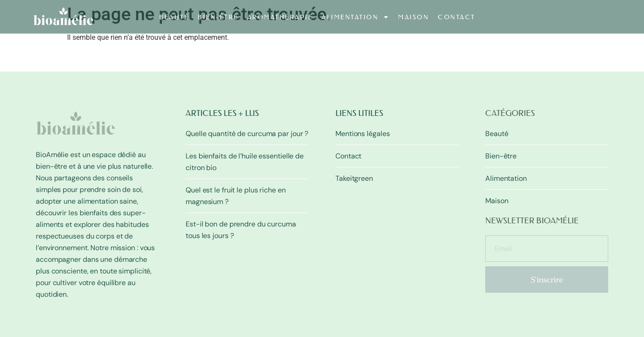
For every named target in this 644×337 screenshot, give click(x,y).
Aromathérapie (280, 17)
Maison (413, 17)
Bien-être (218, 17)
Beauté (174, 17)
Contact (457, 17)
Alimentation (355, 17)
